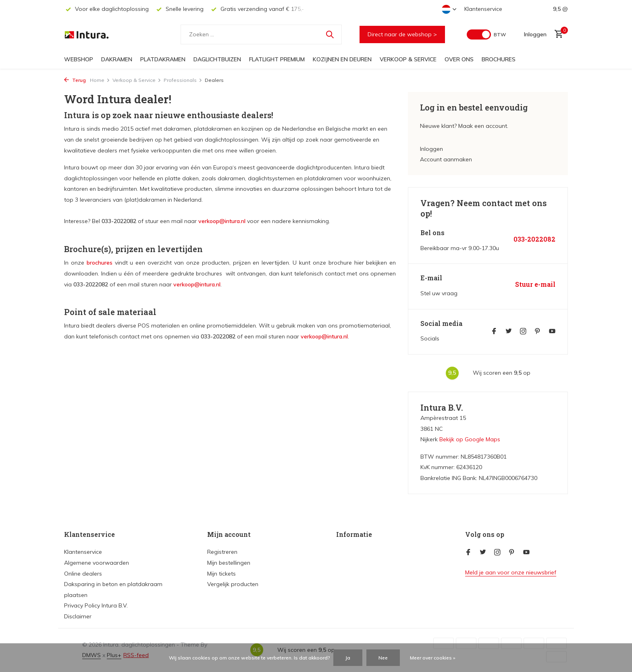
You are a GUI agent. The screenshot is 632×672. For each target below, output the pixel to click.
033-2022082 (534, 239)
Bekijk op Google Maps (470, 439)
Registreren (222, 552)
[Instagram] (523, 332)
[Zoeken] (261, 34)
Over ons (459, 59)
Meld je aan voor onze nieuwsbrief (511, 572)
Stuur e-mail (535, 284)
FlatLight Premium (277, 59)
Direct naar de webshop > (402, 34)
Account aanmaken (446, 159)
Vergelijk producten (233, 584)
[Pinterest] (538, 332)
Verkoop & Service (408, 59)
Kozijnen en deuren (342, 59)
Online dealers (83, 574)
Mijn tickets (221, 574)
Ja (348, 658)
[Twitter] (509, 332)
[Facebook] (494, 332)
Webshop (79, 59)
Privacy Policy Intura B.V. (96, 605)
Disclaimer (78, 616)
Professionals (183, 80)
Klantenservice (483, 9)
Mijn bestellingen (229, 563)
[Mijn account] (535, 34)
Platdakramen (163, 59)
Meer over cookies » (433, 658)
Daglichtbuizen (217, 59)
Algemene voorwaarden (97, 563)
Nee (383, 658)
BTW (500, 34)
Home (100, 80)
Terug (75, 80)
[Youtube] (552, 332)
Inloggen (431, 149)
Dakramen (117, 59)
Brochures (499, 59)
